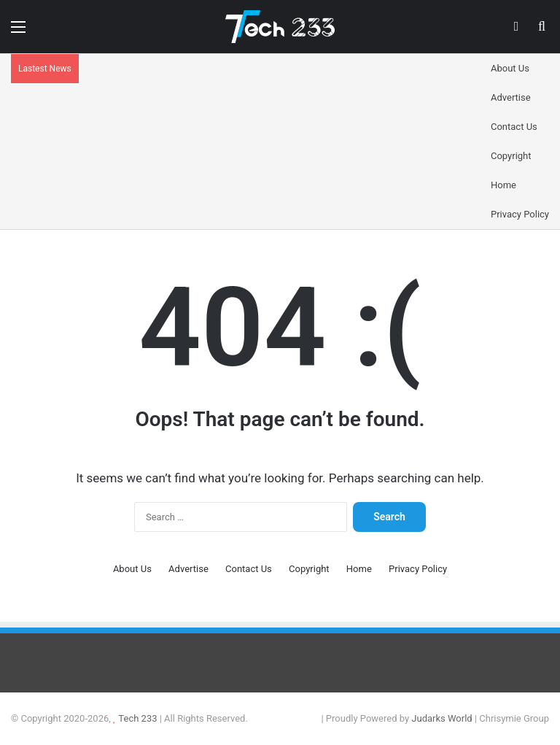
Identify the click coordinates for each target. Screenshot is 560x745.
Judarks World (443, 718)
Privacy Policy (520, 214)
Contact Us (514, 127)
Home (503, 185)
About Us (510, 68)
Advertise (511, 97)
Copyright (511, 156)
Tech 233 (137, 718)
